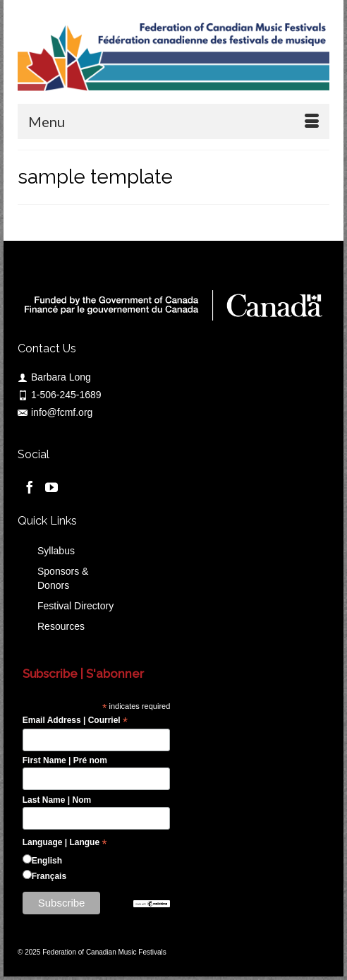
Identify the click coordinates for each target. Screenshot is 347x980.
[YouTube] (51, 487)
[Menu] (173, 121)
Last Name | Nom (57, 800)
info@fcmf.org (55, 412)
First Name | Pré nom (65, 760)
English (47, 861)
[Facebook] (30, 487)
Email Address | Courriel (75, 721)
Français (49, 876)
